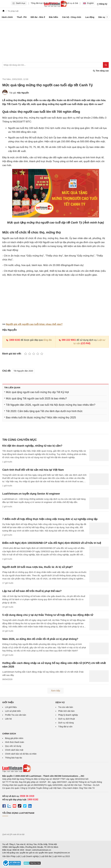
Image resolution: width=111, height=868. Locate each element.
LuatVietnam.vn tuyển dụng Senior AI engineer (31, 494)
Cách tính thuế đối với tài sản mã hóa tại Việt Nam (33, 470)
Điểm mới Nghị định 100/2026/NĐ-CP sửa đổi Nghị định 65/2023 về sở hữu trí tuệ (52, 543)
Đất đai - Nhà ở (38, 17)
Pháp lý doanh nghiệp (68, 715)
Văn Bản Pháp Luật (11, 856)
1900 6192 (13, 340)
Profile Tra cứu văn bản (16, 715)
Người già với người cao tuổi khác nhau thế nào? (34, 324)
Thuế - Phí (22, 17)
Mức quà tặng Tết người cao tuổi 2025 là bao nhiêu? (36, 398)
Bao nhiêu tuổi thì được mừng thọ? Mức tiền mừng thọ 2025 (41, 418)
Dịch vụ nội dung (66, 723)
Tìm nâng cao (101, 71)
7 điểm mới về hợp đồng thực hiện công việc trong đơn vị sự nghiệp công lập (50, 519)
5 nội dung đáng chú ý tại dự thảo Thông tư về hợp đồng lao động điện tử (48, 615)
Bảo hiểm (53, 17)
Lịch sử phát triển (13, 711)
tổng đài (48, 340)
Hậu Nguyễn (23, 93)
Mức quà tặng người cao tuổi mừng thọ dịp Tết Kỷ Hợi (37, 392)
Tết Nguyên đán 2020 (23, 371)
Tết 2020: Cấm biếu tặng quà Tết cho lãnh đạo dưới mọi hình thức (44, 411)
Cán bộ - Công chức (72, 17)
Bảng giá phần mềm (14, 738)
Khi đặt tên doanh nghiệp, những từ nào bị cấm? (32, 446)
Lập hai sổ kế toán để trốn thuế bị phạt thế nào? (32, 591)
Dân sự (102, 17)
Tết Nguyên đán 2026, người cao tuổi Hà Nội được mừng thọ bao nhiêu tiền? (51, 405)
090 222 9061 (67, 340)
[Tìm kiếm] (106, 65)
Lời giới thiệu (11, 707)
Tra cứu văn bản (66, 707)
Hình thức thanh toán (15, 742)
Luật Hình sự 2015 (61, 856)
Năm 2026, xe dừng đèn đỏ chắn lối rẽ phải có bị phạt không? (40, 639)
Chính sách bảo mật (14, 750)
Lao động (90, 17)
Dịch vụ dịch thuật (67, 719)
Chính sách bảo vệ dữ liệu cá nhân (21, 754)
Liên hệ (8, 719)
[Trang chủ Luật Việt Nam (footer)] (55, 768)
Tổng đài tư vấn (65, 727)
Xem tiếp (55, 691)
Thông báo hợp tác (14, 758)
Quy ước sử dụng (13, 746)
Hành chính (7, 17)
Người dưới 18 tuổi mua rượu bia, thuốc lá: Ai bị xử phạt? (38, 567)
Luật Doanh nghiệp (30, 856)
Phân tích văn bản (66, 711)
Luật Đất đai (46, 856)
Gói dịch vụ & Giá (70, 3)
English (88, 3)
